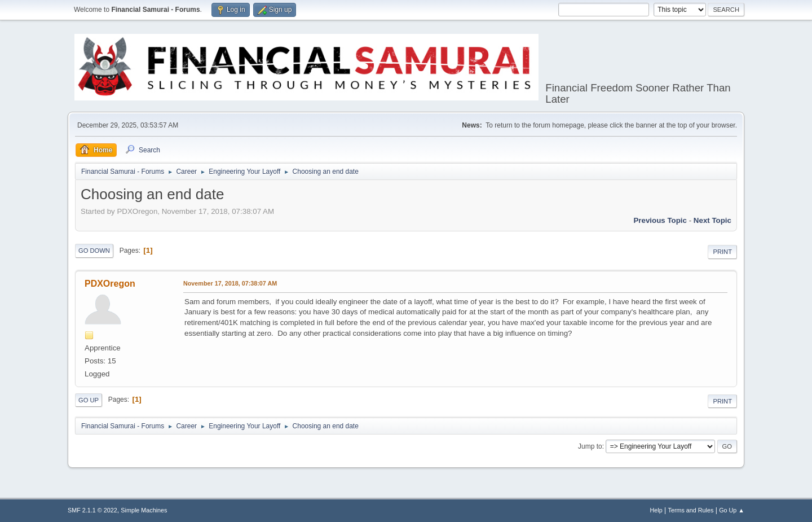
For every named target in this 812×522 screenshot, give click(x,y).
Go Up (89, 400)
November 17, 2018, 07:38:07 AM (230, 283)
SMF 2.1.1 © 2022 (92, 510)
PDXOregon (110, 284)
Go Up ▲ (732, 510)
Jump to (590, 446)
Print (722, 252)
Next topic (712, 220)
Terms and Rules (691, 510)
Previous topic (660, 220)
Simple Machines (144, 510)
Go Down (94, 251)
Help (656, 510)
